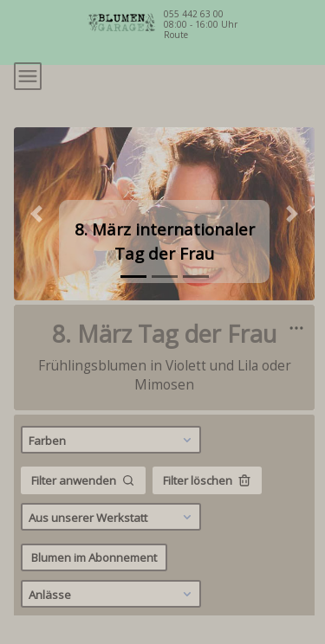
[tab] (133, 277)
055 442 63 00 (194, 14)
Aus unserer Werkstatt (112, 517)
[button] (36, 214)
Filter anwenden (83, 480)
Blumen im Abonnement (94, 557)
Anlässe (112, 594)
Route (176, 35)
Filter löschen (207, 480)
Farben (112, 440)
